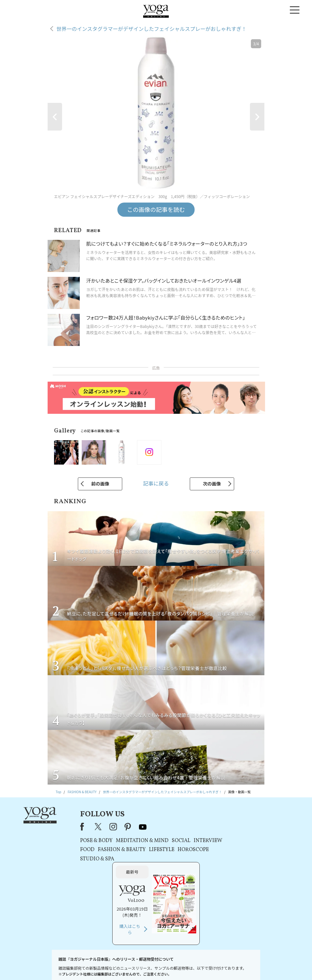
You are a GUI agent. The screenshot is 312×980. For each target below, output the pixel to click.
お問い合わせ (57, 965)
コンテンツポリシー (183, 965)
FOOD (85, 850)
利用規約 (119, 965)
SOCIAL (179, 841)
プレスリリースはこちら (90, 965)
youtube (141, 827)
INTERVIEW (206, 841)
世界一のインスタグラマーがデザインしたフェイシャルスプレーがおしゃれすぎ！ (151, 29)
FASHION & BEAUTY (120, 850)
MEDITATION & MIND (140, 841)
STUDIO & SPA (95, 859)
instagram (111, 827)
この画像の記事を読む (156, 209)
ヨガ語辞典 (253, 965)
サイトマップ (230, 965)
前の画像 (100, 484)
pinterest (126, 827)
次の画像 (212, 484)
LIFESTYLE (160, 850)
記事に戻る (156, 483)
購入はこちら (242, 874)
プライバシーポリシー (147, 965)
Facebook (82, 827)
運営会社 (209, 965)
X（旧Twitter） (96, 827)
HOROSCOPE (191, 850)
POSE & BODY (94, 841)
